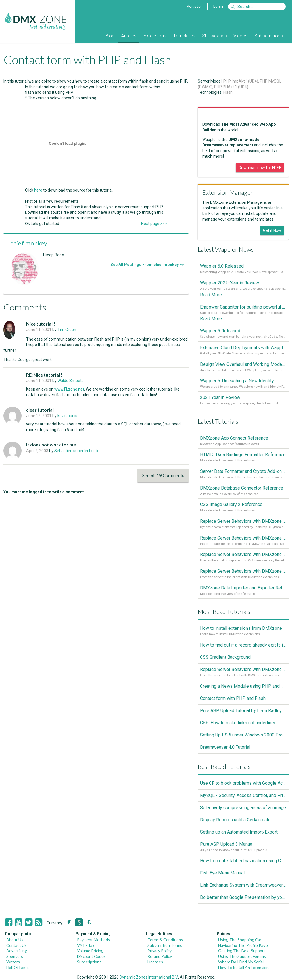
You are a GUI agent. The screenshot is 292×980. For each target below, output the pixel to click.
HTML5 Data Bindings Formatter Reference (243, 455)
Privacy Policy (159, 951)
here (38, 190)
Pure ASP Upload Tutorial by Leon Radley (241, 711)
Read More (211, 295)
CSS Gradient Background (225, 657)
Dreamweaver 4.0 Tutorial (225, 747)
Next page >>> (154, 224)
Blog (110, 36)
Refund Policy (160, 956)
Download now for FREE (260, 168)
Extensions (155, 36)
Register (194, 6)
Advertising (17, 951)
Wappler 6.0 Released (222, 266)
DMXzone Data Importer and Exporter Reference (243, 588)
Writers (13, 962)
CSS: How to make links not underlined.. (239, 723)
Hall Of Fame (17, 967)
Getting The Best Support (242, 951)
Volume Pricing (90, 951)
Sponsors (15, 956)
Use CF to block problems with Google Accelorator (243, 783)
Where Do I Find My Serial (241, 962)
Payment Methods (93, 940)
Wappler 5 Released (220, 331)
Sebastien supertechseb (76, 451)
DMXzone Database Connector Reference (242, 488)
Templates (184, 36)
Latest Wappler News (226, 249)
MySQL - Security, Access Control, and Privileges (243, 795)
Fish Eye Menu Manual (222, 873)
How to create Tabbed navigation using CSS (243, 861)
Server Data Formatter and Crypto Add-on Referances (243, 471)
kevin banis (67, 416)
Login (218, 6)
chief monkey (29, 243)
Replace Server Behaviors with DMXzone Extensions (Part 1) (243, 571)
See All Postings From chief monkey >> (147, 265)
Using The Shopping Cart (241, 940)
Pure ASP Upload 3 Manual (227, 844)
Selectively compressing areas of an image (243, 808)
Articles (129, 36)
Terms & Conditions (165, 940)
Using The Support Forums (242, 956)
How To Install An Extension (243, 967)
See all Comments (163, 476)
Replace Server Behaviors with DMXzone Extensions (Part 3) (243, 538)
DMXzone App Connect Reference (234, 438)
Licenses (155, 962)
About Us (15, 940)
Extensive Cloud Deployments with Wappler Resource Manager (243, 348)
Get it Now (272, 230)
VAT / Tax (86, 945)
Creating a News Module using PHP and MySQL (243, 686)
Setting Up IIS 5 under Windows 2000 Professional (243, 735)
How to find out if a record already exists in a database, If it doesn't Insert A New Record (243, 645)
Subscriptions (269, 36)
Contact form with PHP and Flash (233, 698)
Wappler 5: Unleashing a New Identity (237, 381)
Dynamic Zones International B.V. (149, 977)
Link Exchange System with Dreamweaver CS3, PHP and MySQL (243, 885)
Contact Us (16, 945)
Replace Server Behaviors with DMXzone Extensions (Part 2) (243, 554)
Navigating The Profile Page (243, 945)
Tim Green (67, 330)
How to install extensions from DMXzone (241, 628)
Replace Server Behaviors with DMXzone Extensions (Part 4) (243, 521)
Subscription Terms (165, 945)
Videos (241, 36)
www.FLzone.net (69, 389)
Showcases (214, 36)
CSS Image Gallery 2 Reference (231, 504)
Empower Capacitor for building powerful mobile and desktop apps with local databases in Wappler (243, 307)
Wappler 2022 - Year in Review (230, 283)
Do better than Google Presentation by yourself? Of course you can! (243, 897)
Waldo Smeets (70, 381)
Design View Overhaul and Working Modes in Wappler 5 (243, 364)
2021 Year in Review (220, 397)
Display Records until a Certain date (235, 820)
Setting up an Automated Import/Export (239, 832)
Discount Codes (91, 956)
